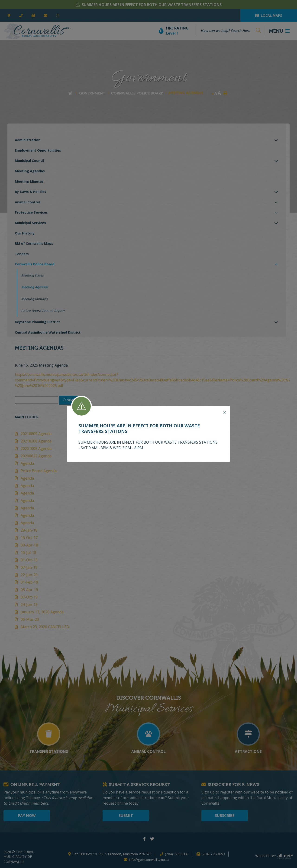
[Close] (225, 413)
